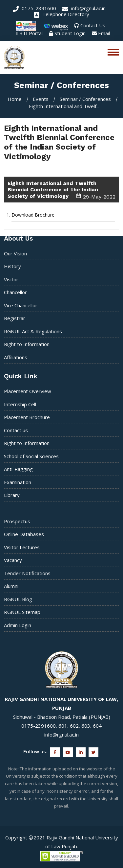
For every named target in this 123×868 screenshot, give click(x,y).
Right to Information (27, 344)
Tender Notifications (27, 573)
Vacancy (13, 560)
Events (41, 99)
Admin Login (18, 625)
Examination (18, 482)
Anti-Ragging (18, 469)
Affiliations (16, 357)
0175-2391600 (34, 8)
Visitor (11, 279)
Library (12, 495)
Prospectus (17, 521)
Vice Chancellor (21, 305)
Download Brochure (33, 215)
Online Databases (24, 534)
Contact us (16, 430)
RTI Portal (31, 33)
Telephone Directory (62, 14)
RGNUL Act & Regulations (33, 331)
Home (15, 99)
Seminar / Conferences (85, 99)
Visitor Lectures (22, 547)
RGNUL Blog (18, 599)
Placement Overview (28, 391)
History (12, 266)
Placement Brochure (27, 417)
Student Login (70, 33)
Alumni (11, 586)
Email (104, 33)
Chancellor (15, 292)
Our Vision (15, 253)
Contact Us (93, 25)
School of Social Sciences (31, 456)
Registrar (15, 318)
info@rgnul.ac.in (84, 8)
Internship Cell (20, 404)
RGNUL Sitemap (22, 612)
